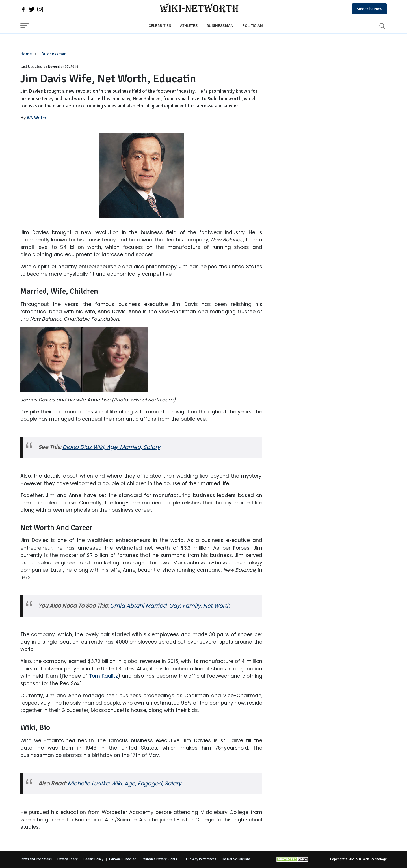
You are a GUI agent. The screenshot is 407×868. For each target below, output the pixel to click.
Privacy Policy (68, 859)
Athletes (189, 25)
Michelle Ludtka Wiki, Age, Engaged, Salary (125, 784)
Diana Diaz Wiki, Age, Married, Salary (111, 447)
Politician (253, 25)
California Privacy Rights (159, 859)
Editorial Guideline (123, 859)
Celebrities (160, 25)
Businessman (220, 25)
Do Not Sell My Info (236, 859)
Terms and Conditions (36, 859)
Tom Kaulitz (103, 676)
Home (26, 54)
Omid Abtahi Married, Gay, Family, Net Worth (170, 606)
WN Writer (37, 118)
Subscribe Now (369, 9)
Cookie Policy (93, 859)
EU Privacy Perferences (199, 859)
